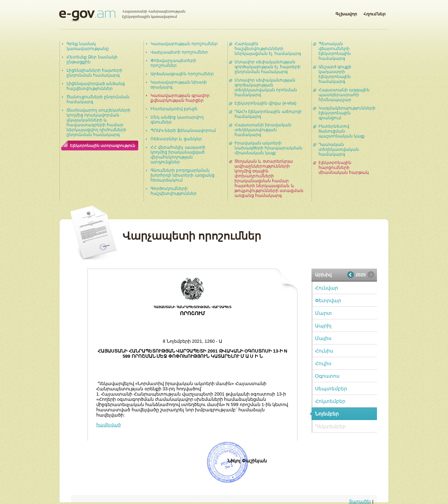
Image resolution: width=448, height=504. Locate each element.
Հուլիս (323, 363)
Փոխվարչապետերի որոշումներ (173, 63)
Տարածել (360, 501)
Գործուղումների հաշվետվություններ (174, 191)
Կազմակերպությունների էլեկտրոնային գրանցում (347, 113)
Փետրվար (328, 300)
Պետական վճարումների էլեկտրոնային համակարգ (335, 51)
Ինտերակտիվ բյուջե (174, 109)
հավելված (108, 425)
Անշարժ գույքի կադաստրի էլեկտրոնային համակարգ (335, 74)
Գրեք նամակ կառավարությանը (88, 46)
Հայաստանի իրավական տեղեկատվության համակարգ (263, 130)
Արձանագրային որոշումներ (182, 74)
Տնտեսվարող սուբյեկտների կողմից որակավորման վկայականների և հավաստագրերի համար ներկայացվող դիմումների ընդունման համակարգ (99, 122)
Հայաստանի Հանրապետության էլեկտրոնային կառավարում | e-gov (122, 16)
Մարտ (323, 313)
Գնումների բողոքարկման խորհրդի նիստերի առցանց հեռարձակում (183, 175)
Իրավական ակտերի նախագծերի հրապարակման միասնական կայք (268, 148)
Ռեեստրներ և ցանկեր (176, 139)
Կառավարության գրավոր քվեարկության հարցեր (180, 98)
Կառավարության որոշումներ (184, 44)
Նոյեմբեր (327, 414)
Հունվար (327, 288)
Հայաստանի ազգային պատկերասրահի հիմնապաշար (344, 95)
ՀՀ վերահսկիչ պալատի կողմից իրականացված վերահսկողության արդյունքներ (178, 155)
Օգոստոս (327, 376)
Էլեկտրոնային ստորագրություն (103, 145)
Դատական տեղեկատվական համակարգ (339, 149)
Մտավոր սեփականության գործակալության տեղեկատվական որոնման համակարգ (266, 87)
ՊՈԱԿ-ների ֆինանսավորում (183, 130)
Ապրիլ (323, 326)
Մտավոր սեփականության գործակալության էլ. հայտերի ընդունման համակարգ (268, 67)
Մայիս (323, 338)
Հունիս (324, 351)
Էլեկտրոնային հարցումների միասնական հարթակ (344, 168)
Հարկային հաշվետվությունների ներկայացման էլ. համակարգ (268, 49)
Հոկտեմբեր (330, 401)
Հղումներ (374, 13)
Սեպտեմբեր (331, 389)
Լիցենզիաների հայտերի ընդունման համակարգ (94, 73)
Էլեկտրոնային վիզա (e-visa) (265, 103)
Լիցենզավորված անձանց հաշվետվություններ (96, 86)
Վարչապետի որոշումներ (179, 52)
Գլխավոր (346, 13)
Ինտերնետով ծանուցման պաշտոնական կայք (342, 131)
